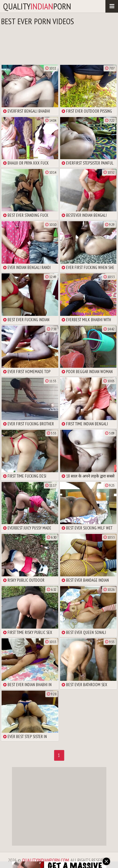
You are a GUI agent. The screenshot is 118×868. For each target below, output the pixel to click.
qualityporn (37, 6)
